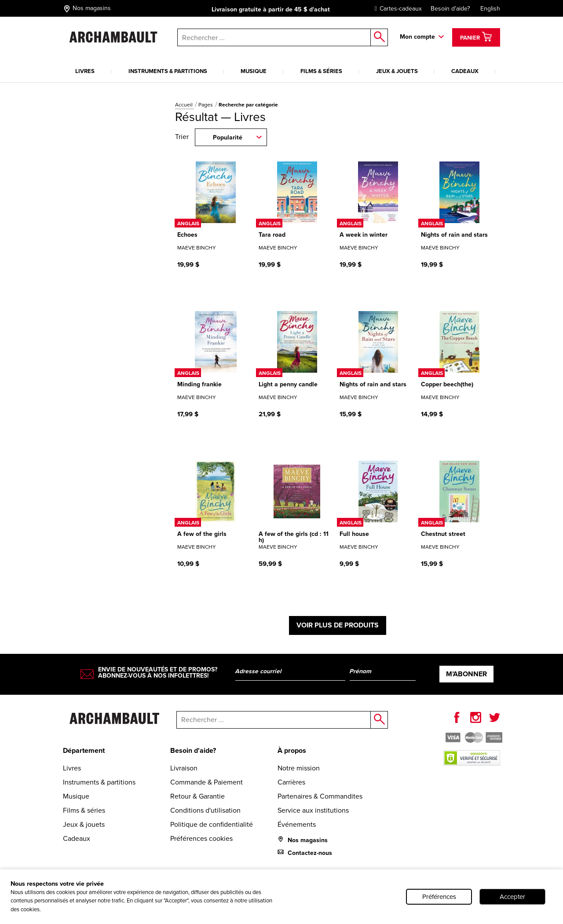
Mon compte (417, 37)
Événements (297, 824)
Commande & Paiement (207, 782)
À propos (292, 750)
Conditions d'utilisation (205, 810)
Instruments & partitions (168, 71)
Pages (206, 105)
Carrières (291, 782)
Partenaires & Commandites (320, 796)
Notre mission (299, 768)
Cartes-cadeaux (396, 9)
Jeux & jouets (397, 71)
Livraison (184, 768)
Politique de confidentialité (212, 824)
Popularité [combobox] (228, 137)
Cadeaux (465, 71)
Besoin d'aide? (450, 9)
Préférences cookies (201, 838)
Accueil (185, 105)
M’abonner (466, 674)
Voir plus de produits (338, 625)
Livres (85, 71)
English (490, 9)
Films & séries (321, 71)
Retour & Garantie (197, 796)
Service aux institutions (313, 810)
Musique (254, 71)
